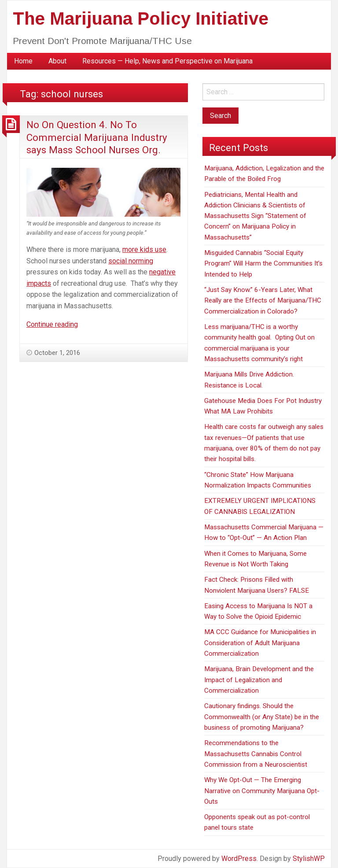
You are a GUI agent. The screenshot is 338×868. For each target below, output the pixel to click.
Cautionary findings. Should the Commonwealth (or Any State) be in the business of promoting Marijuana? (262, 717)
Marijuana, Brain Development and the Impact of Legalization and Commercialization (259, 680)
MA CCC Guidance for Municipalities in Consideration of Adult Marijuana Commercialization (260, 643)
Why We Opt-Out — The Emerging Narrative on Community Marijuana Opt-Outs (262, 791)
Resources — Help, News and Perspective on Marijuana (167, 61)
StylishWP (309, 859)
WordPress (239, 859)
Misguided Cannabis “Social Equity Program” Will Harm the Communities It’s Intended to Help (263, 264)
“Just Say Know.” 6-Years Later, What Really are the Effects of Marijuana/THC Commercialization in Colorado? (263, 301)
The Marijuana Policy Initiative (141, 18)
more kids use (144, 249)
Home (23, 61)
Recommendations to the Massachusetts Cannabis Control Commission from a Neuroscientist (256, 754)
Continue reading (52, 324)
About (57, 61)
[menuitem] (23, 61)
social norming (131, 261)
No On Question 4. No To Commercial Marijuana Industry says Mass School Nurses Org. (97, 137)
